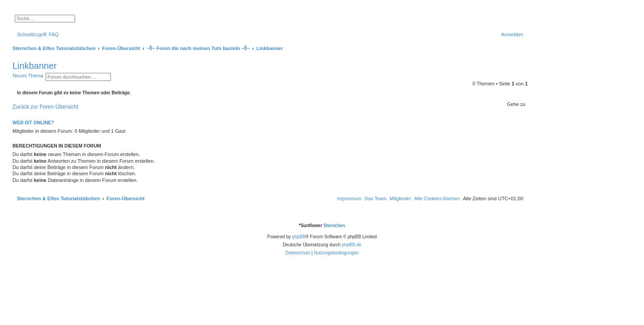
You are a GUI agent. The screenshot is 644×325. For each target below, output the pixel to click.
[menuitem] (54, 34)
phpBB (299, 237)
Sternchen (334, 226)
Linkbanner (35, 66)
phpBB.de (352, 245)
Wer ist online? (33, 122)
